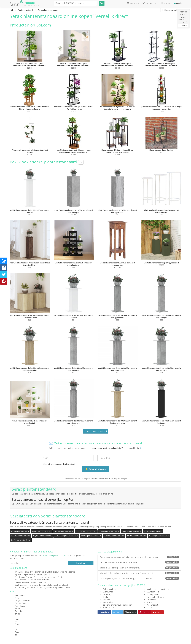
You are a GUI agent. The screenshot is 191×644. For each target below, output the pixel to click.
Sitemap (106, 600)
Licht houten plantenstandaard (66, 536)
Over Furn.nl (108, 592)
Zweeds (18, 611)
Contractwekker (22, 585)
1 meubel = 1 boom (155, 597)
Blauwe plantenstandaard (109, 531)
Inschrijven (81, 563)
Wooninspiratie (153, 605)
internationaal (40, 582)
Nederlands (20, 595)
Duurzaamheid (153, 592)
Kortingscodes (153, 594)
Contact (150, 607)
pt (16, 622)
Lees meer (183, 25)
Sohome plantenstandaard (86, 531)
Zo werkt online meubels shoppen (117, 605)
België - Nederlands (23, 601)
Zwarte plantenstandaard (42, 531)
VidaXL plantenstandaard (21, 536)
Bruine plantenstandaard (137, 536)
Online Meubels (109, 589)
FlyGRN (18, 574)
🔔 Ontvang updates (95, 469)
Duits (17, 619)
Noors (18, 609)
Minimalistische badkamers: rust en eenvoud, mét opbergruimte (139, 573)
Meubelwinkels (109, 602)
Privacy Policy (108, 607)
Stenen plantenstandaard (131, 531)
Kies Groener (20, 580)
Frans (17, 598)
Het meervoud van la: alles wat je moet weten (139, 562)
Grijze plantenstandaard (42, 536)
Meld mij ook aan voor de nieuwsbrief (58, 464)
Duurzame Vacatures (24, 582)
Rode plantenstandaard (153, 531)
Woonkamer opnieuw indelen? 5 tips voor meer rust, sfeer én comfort (139, 557)
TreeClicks (19, 572)
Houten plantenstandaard (159, 536)
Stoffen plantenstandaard (21, 540)
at (16, 635)
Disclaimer (107, 597)
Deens (18, 632)
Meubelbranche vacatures (158, 589)
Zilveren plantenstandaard (114, 536)
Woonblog (107, 594)
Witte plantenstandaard (20, 531)
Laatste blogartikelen (110, 552)
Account (166, 3)
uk (16, 630)
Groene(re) (30, 3)
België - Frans (21, 603)
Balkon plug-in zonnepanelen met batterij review (139, 568)
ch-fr (17, 616)
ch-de (17, 614)
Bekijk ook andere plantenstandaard (47, 162)
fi (15, 627)
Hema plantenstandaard (64, 531)
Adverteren (151, 602)
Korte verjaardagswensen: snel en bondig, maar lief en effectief (139, 578)
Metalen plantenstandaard (91, 536)
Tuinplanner (152, 600)
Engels (18, 624)
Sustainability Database (25, 588)
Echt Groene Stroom (24, 577)
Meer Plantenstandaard (96, 431)
